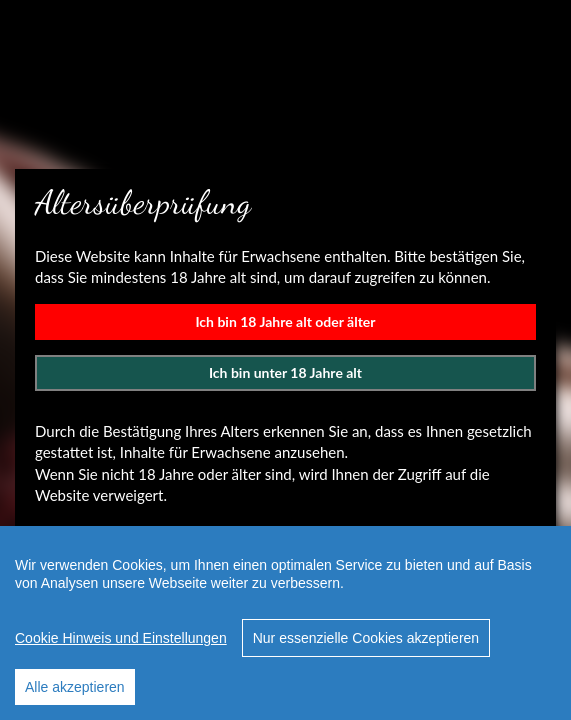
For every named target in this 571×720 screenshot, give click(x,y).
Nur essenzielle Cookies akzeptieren (366, 638)
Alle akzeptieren (75, 687)
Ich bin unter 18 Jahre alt (285, 372)
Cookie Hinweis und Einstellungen (121, 638)
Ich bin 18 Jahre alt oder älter (285, 321)
